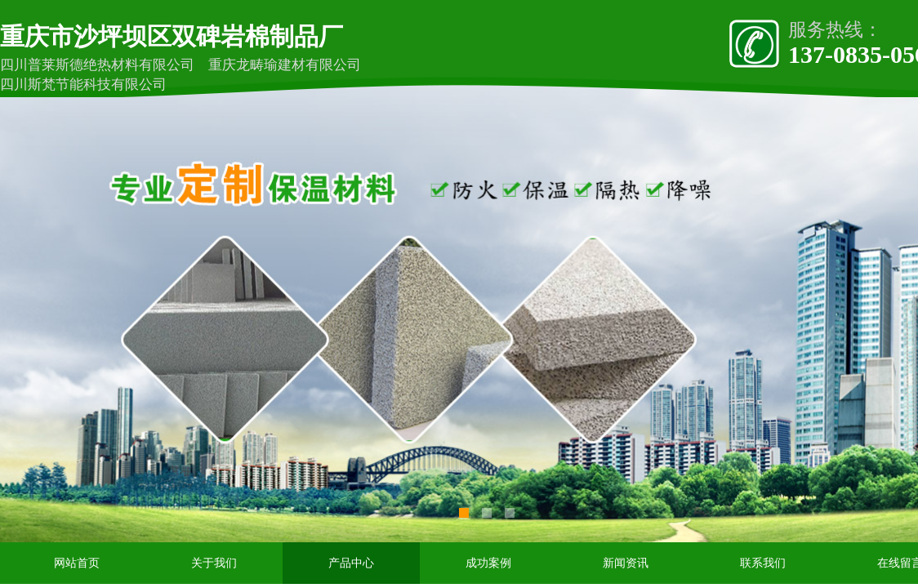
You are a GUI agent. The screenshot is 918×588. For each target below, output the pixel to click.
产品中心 (351, 563)
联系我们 (763, 563)
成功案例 (488, 563)
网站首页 (77, 563)
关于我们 (214, 563)
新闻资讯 (626, 563)
